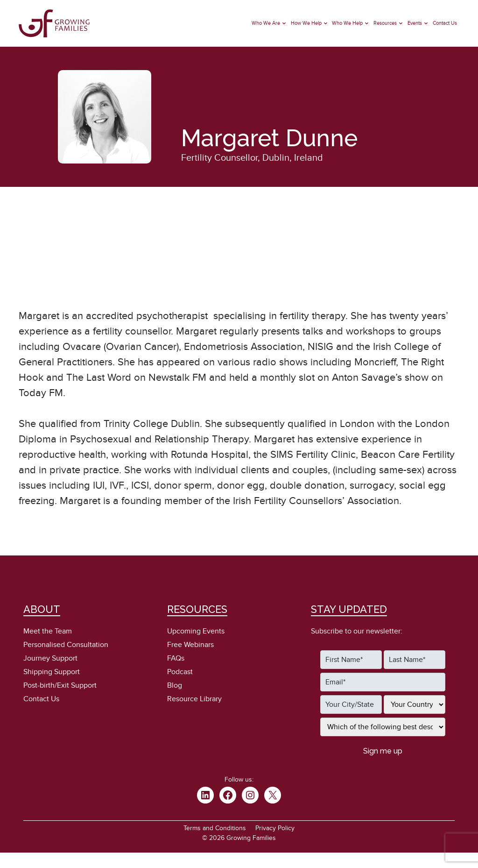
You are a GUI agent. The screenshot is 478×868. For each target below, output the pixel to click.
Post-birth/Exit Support (60, 685)
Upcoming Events (196, 631)
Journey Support (50, 658)
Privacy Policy (275, 828)
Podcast (180, 672)
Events (415, 23)
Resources (385, 23)
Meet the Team (48, 631)
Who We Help (347, 23)
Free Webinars (190, 645)
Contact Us (445, 23)
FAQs (176, 658)
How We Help (306, 23)
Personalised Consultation (66, 645)
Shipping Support (52, 672)
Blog (175, 685)
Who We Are (266, 23)
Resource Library (194, 699)
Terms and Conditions (215, 828)
